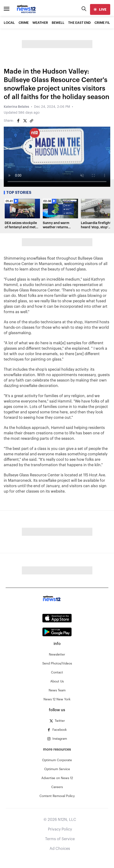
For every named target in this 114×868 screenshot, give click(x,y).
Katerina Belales (16, 107)
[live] (100, 9)
